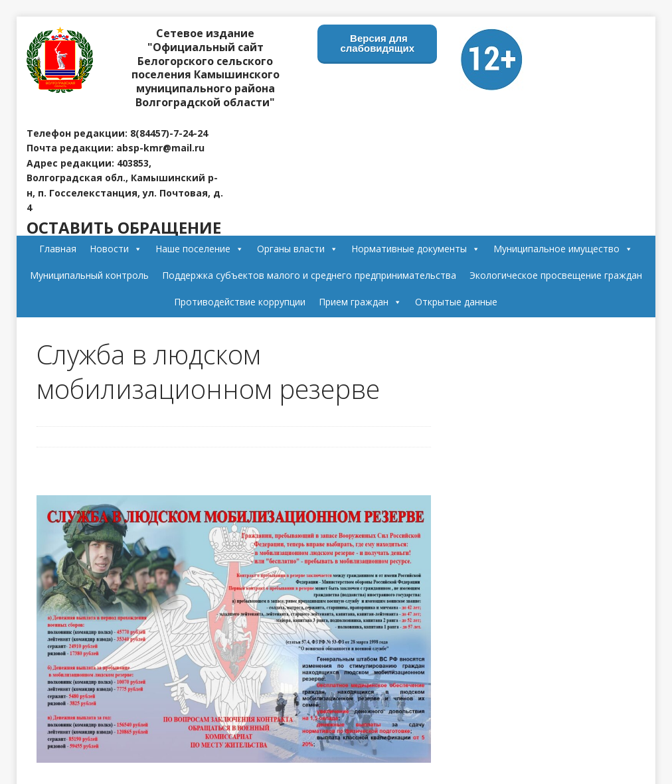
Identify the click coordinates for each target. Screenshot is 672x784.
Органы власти (297, 249)
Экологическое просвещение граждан (556, 275)
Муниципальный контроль (89, 275)
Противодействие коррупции (240, 302)
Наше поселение (200, 249)
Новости (116, 249)
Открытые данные (456, 302)
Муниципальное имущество (563, 249)
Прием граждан (360, 302)
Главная (58, 249)
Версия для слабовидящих (378, 43)
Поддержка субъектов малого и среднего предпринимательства (309, 275)
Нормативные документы (416, 249)
